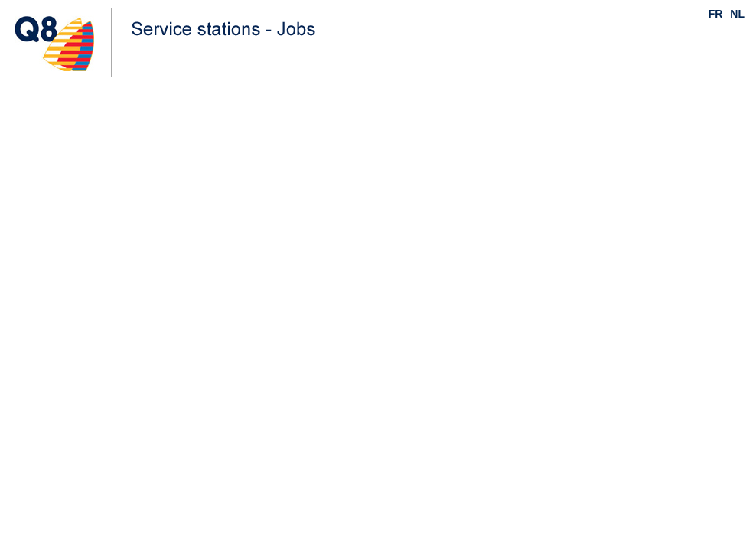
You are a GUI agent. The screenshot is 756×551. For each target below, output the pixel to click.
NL (737, 14)
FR (716, 14)
